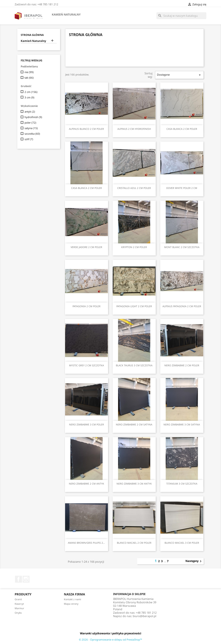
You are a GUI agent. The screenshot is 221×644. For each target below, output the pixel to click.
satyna (31, 128)
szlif (29, 139)
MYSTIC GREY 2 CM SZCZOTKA (87, 365)
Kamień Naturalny (66, 14)
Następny (194, 561)
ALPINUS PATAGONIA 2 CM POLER (182, 306)
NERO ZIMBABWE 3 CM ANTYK (134, 484)
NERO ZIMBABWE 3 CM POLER (87, 424)
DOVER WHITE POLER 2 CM (182, 188)
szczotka (32, 134)
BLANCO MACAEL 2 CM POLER (134, 543)
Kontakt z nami (73, 599)
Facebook (18, 579)
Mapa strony (71, 604)
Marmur (19, 608)
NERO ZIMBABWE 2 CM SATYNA (134, 424)
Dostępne (179, 75)
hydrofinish (33, 117)
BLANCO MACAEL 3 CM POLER (182, 543)
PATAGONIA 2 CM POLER (87, 306)
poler (30, 123)
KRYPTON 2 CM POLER (134, 247)
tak (29, 78)
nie (29, 72)
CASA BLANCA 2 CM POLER (182, 129)
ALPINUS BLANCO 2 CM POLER (86, 129)
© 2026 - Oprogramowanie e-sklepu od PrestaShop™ (110, 640)
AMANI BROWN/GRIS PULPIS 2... (86, 543)
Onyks (18, 613)
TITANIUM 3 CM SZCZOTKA (182, 484)
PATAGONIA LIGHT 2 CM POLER (134, 306)
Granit (18, 599)
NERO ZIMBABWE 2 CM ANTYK (87, 484)
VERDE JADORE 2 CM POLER (86, 247)
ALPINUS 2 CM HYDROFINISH (134, 129)
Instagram (26, 579)
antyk (30, 112)
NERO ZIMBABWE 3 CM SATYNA (182, 424)
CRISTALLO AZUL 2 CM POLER (134, 188)
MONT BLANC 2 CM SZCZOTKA (182, 247)
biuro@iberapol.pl (145, 616)
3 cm (29, 97)
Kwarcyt (19, 604)
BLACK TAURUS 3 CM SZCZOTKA (134, 365)
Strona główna (32, 35)
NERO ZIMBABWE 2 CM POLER (182, 365)
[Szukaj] (181, 16)
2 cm (31, 92)
